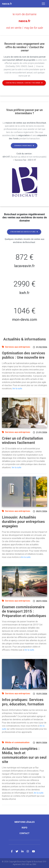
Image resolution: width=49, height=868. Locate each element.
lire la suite (17, 388)
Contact (24, 833)
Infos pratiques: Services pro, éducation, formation (23, 702)
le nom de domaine (25, 14)
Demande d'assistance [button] (24, 146)
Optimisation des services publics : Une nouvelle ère (24, 355)
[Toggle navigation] (43, 4)
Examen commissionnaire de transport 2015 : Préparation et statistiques (24, 611)
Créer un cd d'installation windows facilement (22, 441)
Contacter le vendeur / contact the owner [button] (24, 83)
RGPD (24, 828)
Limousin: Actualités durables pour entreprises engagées (23, 522)
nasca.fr (25, 21)
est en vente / (25, 28)
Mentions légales (25, 822)
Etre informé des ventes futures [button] (24, 232)
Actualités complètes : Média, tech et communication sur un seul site (24, 755)
